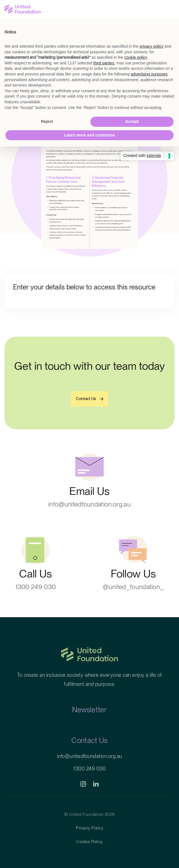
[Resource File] (90, 180)
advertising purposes (149, 74)
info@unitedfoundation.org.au (90, 766)
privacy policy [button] (151, 46)
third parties (104, 63)
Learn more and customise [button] (89, 135)
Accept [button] (132, 121)
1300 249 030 (89, 778)
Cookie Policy (89, 852)
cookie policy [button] (136, 57)
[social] (83, 794)
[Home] (89, 669)
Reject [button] (47, 121)
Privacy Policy (89, 838)
